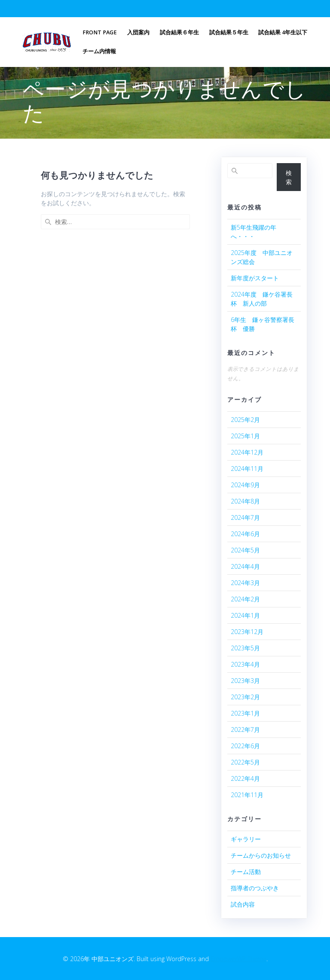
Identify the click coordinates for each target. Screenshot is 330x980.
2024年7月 (245, 517)
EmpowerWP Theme (238, 959)
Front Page (100, 32)
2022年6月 (245, 746)
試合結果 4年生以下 (283, 32)
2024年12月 (247, 452)
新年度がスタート (255, 278)
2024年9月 (245, 485)
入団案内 (138, 32)
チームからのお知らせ (261, 855)
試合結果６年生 (179, 32)
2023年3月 (245, 681)
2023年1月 (245, 713)
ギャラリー (246, 839)
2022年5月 (245, 762)
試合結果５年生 (229, 32)
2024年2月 (245, 599)
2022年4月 (245, 778)
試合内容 (243, 904)
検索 (289, 177)
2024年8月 (245, 501)
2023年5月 (245, 648)
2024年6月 (245, 534)
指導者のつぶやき (255, 888)
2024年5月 (245, 550)
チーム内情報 (99, 51)
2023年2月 (245, 697)
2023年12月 (247, 632)
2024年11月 (247, 469)
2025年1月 (245, 436)
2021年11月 (247, 795)
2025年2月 (245, 420)
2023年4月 (245, 664)
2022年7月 (245, 730)
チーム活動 (246, 872)
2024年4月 (245, 566)
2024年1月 (245, 615)
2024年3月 (245, 583)
